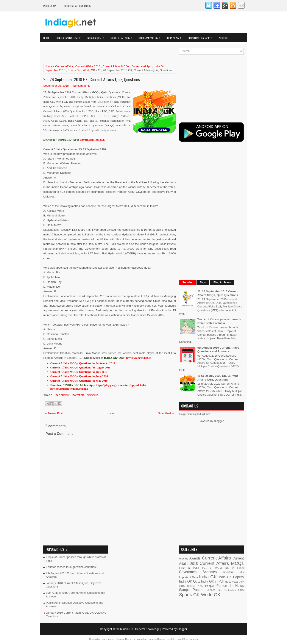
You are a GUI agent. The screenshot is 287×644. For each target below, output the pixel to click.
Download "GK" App (201, 37)
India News (175, 37)
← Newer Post (54, 413)
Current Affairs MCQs (78, 6)
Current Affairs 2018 (88, 66)
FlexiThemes (107, 639)
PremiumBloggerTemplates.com (165, 639)
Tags (203, 282)
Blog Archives (222, 282)
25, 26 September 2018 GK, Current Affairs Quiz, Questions (92, 79)
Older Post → (166, 413)
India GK (159, 66)
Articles (184, 559)
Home (46, 38)
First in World (212, 568)
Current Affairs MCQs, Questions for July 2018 (79, 372)
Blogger (219, 421)
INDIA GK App (50, 6)
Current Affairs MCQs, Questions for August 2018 (80, 367)
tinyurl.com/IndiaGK (139, 358)
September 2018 (55, 70)
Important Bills (233, 572)
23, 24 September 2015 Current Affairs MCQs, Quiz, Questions (218, 293)
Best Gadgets (191, 639)
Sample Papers (191, 590)
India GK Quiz (97, 37)
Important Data (189, 577)
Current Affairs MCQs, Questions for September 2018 (83, 363)
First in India (189, 568)
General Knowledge (70, 37)
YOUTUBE (224, 38)
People (209, 586)
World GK (89, 70)
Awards (195, 558)
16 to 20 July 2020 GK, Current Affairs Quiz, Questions (218, 378)
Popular (187, 282)
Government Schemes (198, 572)
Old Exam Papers (151, 37)
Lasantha (141, 639)
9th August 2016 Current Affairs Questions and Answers (218, 349)
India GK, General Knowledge (141, 629)
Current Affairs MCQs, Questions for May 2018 (79, 381)
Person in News (230, 586)
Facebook (62, 395)
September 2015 (234, 590)
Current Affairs (123, 37)
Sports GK (74, 70)
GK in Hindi (234, 568)
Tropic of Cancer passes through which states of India (219, 321)
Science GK (214, 590)
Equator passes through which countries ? (72, 567)
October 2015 (195, 586)
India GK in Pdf (212, 581)
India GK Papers (231, 577)
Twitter (78, 395)
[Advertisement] (94, 54)
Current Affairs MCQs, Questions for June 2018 (79, 376)
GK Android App (141, 66)
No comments (82, 86)
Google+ (93, 395)
